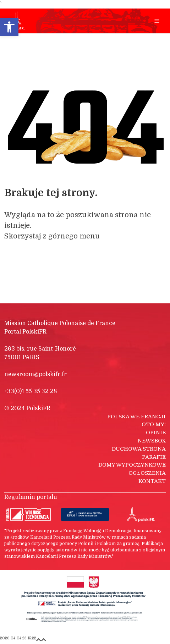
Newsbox (152, 441)
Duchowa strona (139, 449)
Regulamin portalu (31, 497)
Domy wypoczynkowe (132, 465)
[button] (9, 27)
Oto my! (154, 424)
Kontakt (152, 481)
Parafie (154, 457)
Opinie (156, 433)
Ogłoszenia (147, 473)
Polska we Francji (136, 417)
